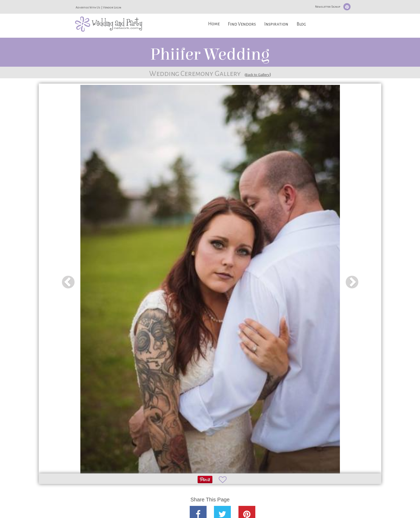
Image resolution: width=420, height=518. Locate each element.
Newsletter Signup (328, 7)
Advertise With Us (88, 7)
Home (214, 24)
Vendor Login (112, 7)
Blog (301, 24)
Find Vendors (242, 24)
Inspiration (276, 24)
